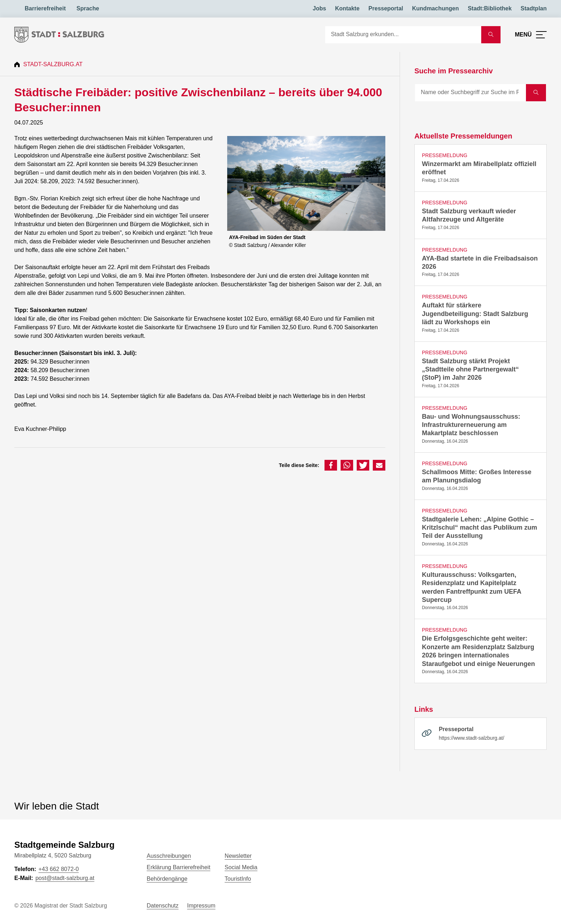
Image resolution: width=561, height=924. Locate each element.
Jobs (319, 8)
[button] (331, 465)
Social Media (241, 867)
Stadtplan (534, 8)
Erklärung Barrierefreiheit (179, 867)
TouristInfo (238, 879)
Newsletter (238, 856)
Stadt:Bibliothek (490, 8)
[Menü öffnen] (531, 35)
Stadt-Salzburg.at (53, 64)
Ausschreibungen (169, 856)
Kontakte (347, 8)
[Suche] (403, 35)
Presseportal (386, 8)
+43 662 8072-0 (58, 869)
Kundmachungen (436, 8)
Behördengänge (167, 879)
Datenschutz (163, 906)
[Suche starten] (491, 35)
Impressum (201, 906)
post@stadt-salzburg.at (65, 878)
